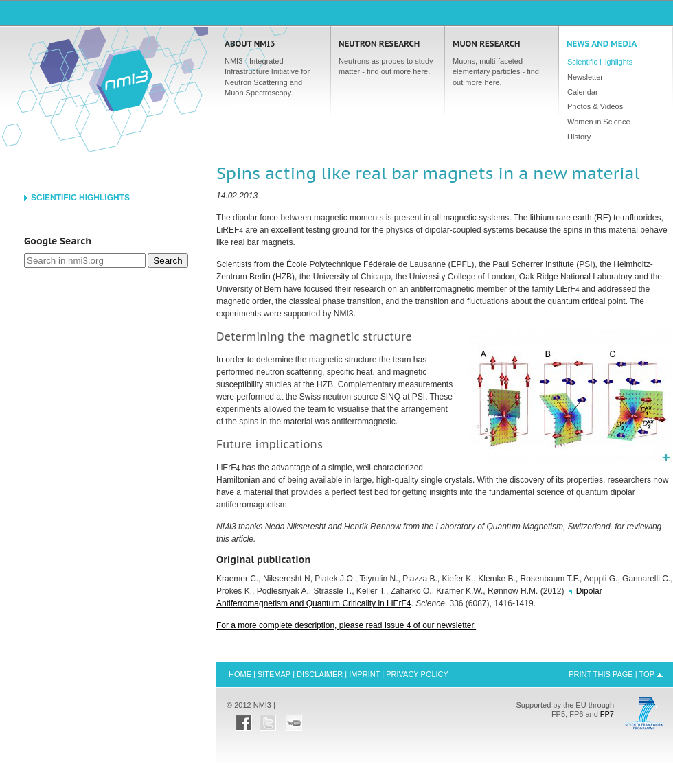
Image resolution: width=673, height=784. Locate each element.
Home (124, 80)
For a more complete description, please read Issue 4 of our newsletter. (346, 625)
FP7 (607, 714)
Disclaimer (320, 674)
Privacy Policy (417, 674)
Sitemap (274, 674)
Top (647, 674)
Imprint (364, 674)
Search (168, 261)
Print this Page (601, 674)
